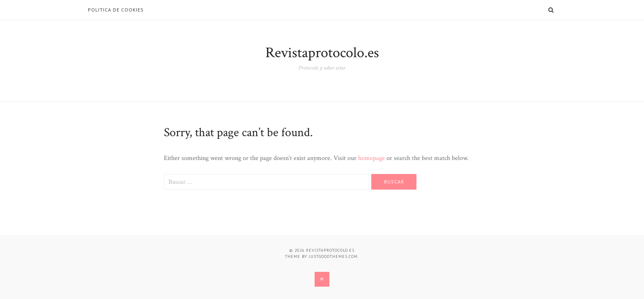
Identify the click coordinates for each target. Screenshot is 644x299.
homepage (371, 158)
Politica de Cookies (116, 10)
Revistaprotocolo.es (322, 53)
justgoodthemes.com (333, 256)
